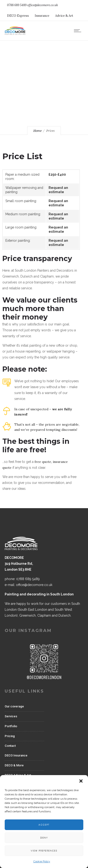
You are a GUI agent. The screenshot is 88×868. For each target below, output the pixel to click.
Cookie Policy (42, 861)
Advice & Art (64, 16)
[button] (81, 781)
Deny (44, 838)
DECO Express (18, 16)
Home (37, 131)
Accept (44, 825)
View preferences (44, 851)
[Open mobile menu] (79, 31)
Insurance (42, 16)
